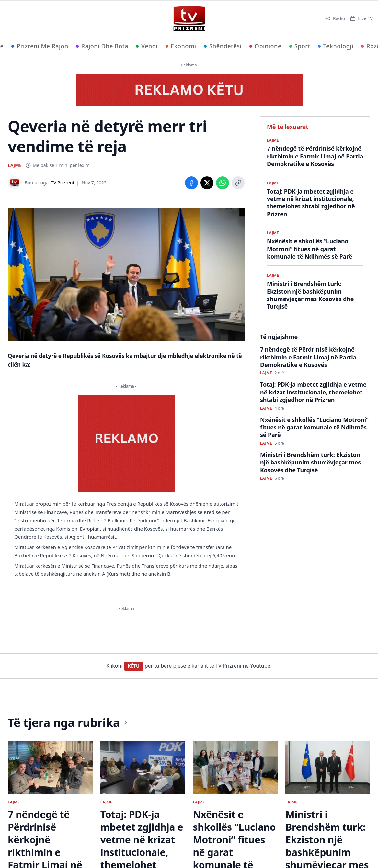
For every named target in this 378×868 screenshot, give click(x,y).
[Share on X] (207, 183)
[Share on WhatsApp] (223, 183)
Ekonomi (181, 46)
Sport (300, 46)
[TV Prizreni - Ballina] (189, 18)
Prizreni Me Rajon (40, 46)
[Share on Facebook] (191, 183)
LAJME (15, 165)
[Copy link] (238, 183)
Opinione (265, 46)
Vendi (147, 46)
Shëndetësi (223, 46)
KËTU (134, 666)
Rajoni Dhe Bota (102, 46)
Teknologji (336, 46)
